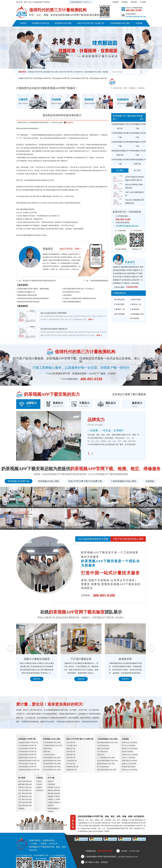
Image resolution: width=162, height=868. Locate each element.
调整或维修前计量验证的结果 (27, 295)
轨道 (20, 781)
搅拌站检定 (101, 755)
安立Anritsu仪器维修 (129, 746)
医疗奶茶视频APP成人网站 (52, 770)
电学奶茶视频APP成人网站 (52, 761)
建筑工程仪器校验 (103, 749)
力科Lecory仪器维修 (129, 758)
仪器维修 (139, 23)
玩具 (27, 799)
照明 (30, 793)
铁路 (27, 781)
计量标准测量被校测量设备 (99, 281)
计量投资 (51, 802)
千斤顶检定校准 (102, 752)
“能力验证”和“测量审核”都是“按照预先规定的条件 (39, 281)
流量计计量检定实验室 (53, 659)
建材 (23, 784)
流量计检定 (47, 752)
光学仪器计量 (71, 758)
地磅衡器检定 (48, 749)
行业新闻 (39, 784)
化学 (23, 787)
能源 (30, 784)
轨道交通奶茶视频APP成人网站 (108, 761)
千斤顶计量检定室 (98, 659)
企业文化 (57, 787)
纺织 (20, 802)
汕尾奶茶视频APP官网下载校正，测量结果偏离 (33, 289)
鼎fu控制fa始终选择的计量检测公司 (54, 329)
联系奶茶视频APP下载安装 (100, 30)
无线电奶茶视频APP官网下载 (120, 126)
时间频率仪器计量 (72, 767)
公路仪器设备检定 (103, 746)
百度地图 (115, 2)
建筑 (20, 784)
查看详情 (53, 679)
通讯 (23, 793)
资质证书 (51, 781)
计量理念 (57, 796)
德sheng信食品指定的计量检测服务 (54, 313)
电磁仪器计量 (71, 749)
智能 (27, 784)
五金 (20, 796)
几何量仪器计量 (71, 761)
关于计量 (80, 30)
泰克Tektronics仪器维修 (130, 770)
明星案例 (21, 809)
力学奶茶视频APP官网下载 (60, 78)
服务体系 (57, 790)
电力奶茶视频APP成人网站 (52, 758)
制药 (27, 806)
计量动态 (68, 30)
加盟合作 (57, 802)
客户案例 (56, 30)
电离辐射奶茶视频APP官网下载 (120, 153)
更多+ (142, 119)
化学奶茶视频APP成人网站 (52, 764)
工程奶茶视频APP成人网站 (120, 23)
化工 (20, 799)
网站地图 (134, 2)
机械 (23, 796)
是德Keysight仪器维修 (129, 764)
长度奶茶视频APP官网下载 (98, 78)
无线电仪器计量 (71, 770)
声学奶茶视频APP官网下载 (137, 153)
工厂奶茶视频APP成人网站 (106, 758)
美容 (23, 790)
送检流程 (57, 793)
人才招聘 (57, 799)
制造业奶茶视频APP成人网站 (107, 770)
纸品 (20, 806)
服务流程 (51, 793)
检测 (27, 790)
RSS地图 (143, 2)
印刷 (23, 806)
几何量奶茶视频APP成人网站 (30, 235)
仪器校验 (59, 187)
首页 (125, 88)
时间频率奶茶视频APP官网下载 (137, 162)
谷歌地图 (125, 2)
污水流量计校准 (71, 746)
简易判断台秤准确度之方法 (26, 292)
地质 (27, 787)
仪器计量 (134, 820)
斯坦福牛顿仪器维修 (129, 767)
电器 (27, 793)
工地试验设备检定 (49, 755)
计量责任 (51, 799)
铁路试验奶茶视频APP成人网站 (108, 743)
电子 (20, 793)
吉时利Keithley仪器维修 (130, 755)
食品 (27, 796)
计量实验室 (51, 784)
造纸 (30, 806)
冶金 (30, 787)
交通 (23, 781)
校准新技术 (40, 790)
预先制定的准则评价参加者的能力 (29, 302)
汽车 (20, 790)
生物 (20, 787)
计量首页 (23, 23)
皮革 (23, 802)
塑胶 (30, 802)
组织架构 (51, 787)
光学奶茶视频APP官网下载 (120, 162)
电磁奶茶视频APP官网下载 (137, 144)
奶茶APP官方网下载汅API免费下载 (91, 23)
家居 (23, 799)
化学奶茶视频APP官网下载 (79, 78)
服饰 (27, 802)
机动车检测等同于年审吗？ (72, 292)
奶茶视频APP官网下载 (41, 23)
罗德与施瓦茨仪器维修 (129, 761)
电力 (30, 790)
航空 (30, 781)
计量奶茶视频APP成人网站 (25, 158)
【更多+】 (91, 319)
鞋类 (30, 799)
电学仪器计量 (71, 752)
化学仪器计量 (71, 743)
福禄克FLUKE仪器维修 (130, 749)
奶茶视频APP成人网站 (63, 23)
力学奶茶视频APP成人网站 (52, 743)
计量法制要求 (67, 295)
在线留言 (51, 806)
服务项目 (51, 790)
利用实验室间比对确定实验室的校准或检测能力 (33, 298)
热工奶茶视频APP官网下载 (42, 78)
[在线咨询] (69, 122)
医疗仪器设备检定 (103, 767)
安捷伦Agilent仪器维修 (129, 743)
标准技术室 (142, 659)
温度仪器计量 (71, 755)
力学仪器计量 (71, 764)
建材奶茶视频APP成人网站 (106, 764)
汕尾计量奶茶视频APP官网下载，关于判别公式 (78, 289)
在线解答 (39, 787)
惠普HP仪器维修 (127, 752)
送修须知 (51, 796)
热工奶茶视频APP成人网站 (52, 767)
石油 (30, 796)
